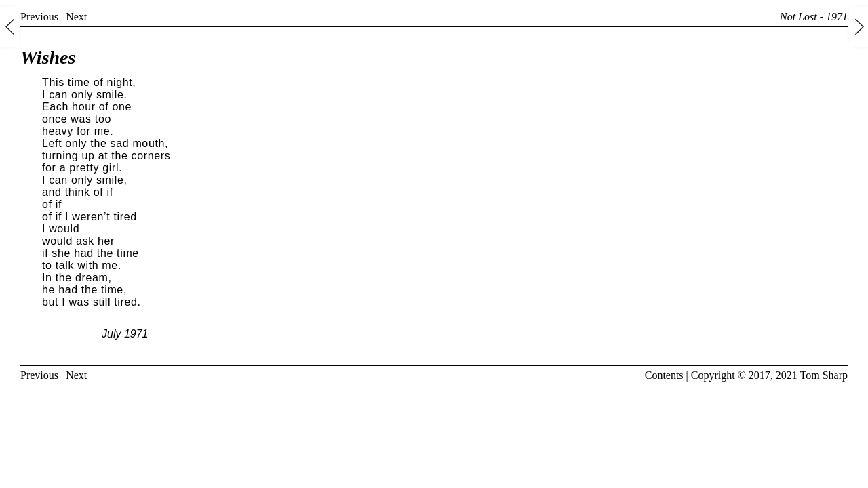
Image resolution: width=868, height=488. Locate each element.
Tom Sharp (824, 375)
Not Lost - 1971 (814, 17)
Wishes (48, 57)
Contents (664, 375)
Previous (39, 17)
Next (76, 17)
